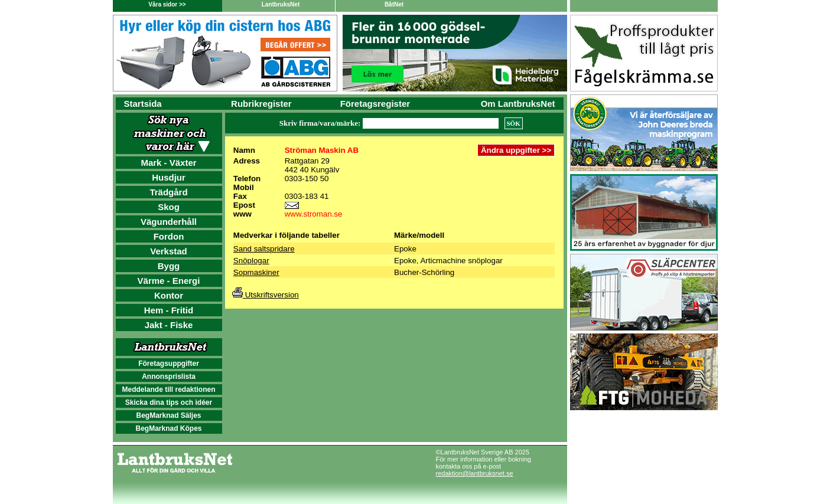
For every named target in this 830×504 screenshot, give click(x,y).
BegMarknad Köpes (168, 428)
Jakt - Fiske (169, 325)
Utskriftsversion (266, 295)
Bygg (169, 266)
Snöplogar (251, 261)
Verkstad (169, 251)
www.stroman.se (314, 214)
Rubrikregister (261, 104)
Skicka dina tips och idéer (169, 402)
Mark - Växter (168, 163)
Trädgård (168, 192)
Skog (169, 207)
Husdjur (169, 177)
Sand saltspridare (264, 249)
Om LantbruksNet (518, 104)
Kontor (169, 295)
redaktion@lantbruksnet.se (475, 473)
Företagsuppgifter (169, 364)
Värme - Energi (169, 281)
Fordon (169, 236)
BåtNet (394, 4)
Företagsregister (375, 104)
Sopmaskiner (256, 272)
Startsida (143, 104)
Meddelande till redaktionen (168, 390)
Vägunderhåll (169, 222)
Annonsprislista (169, 377)
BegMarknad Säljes (168, 415)
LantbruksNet (281, 4)
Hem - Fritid (169, 310)
